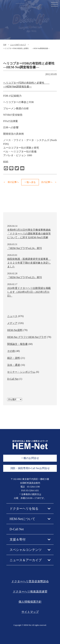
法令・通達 (14, 365)
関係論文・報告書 (17, 344)
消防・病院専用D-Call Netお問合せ (30, 468)
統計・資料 (14, 358)
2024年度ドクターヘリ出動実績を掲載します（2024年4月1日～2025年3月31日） (29, 292)
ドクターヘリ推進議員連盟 (30, 592)
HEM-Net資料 (15, 330)
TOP (5, 45)
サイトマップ (30, 612)
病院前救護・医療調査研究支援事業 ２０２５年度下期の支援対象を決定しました (29, 263)
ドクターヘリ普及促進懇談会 (30, 581)
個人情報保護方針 (30, 602)
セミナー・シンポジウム (21, 372)
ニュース (12, 316)
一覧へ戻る (30, 182)
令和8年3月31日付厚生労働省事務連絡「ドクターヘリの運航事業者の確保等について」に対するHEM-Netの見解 (29, 234)
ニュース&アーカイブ (18, 45)
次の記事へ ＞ (49, 182)
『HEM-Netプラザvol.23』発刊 (24, 277)
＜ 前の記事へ (11, 182)
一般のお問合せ (30, 458)
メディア (12, 323)
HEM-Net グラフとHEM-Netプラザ (27, 337)
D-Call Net (13, 379)
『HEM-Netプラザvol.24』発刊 (24, 248)
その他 (11, 351)
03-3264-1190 (33, 487)
